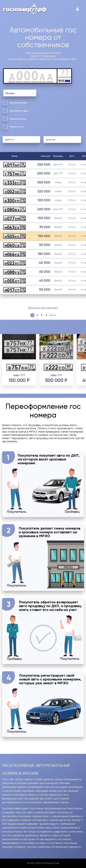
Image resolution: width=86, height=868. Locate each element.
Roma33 (58, 218)
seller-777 (58, 165)
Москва (10, 93)
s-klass (58, 182)
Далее (53, 315)
